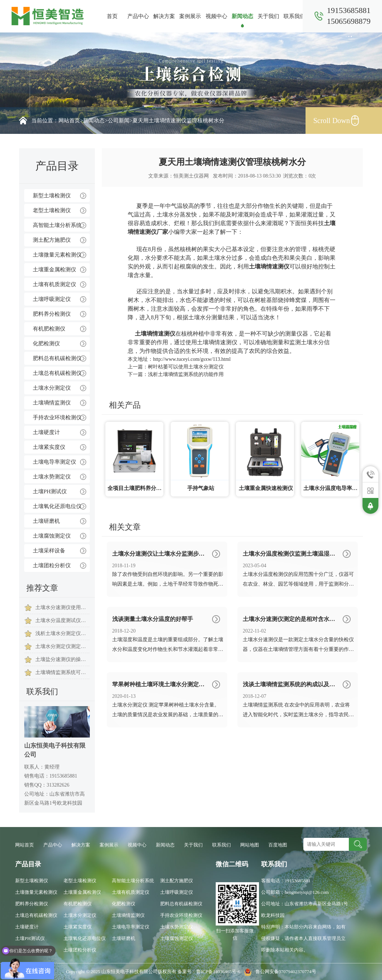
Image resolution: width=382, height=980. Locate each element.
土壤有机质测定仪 (54, 284)
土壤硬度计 (46, 432)
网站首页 (69, 121)
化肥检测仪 (46, 344)
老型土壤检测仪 (52, 210)
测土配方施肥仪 (52, 240)
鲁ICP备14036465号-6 (219, 972)
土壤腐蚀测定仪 (52, 536)
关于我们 (268, 16)
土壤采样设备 (49, 551)
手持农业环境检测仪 (57, 417)
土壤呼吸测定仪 (52, 299)
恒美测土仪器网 (191, 176)
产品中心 (138, 16)
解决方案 (164, 16)
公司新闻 (119, 121)
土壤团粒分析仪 (52, 565)
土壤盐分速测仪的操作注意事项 (62, 659)
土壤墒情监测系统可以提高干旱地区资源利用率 (62, 672)
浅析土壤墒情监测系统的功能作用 (186, 374)
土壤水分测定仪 (52, 388)
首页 (112, 16)
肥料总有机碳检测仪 (57, 358)
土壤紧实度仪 (49, 447)
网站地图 (250, 845)
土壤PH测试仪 (50, 491)
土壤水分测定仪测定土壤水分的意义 (62, 646)
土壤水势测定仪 (52, 477)
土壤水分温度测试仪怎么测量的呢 (62, 620)
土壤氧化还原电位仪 (57, 506)
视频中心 (216, 16)
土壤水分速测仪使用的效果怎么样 (62, 607)
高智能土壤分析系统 (57, 225)
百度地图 (278, 845)
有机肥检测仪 (49, 329)
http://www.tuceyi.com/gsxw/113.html (192, 359)
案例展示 (190, 16)
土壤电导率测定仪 (54, 462)
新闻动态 (242, 16)
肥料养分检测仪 (52, 314)
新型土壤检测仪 (52, 196)
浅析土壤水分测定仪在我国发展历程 (62, 633)
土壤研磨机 (46, 521)
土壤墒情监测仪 (52, 403)
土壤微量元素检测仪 (57, 255)
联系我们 (294, 16)
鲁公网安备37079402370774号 (279, 972)
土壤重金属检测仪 (54, 270)
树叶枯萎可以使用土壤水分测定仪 (186, 367)
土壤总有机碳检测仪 (57, 373)
